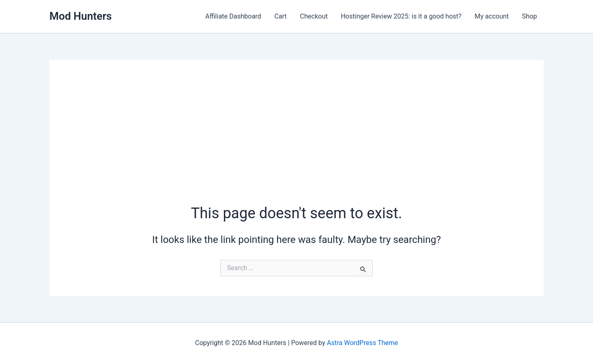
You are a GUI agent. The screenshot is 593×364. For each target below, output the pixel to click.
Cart (280, 16)
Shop (530, 16)
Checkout (314, 16)
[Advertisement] (296, 141)
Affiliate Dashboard (233, 16)
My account (492, 16)
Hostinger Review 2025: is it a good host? (401, 16)
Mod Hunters (81, 16)
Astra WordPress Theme (362, 343)
